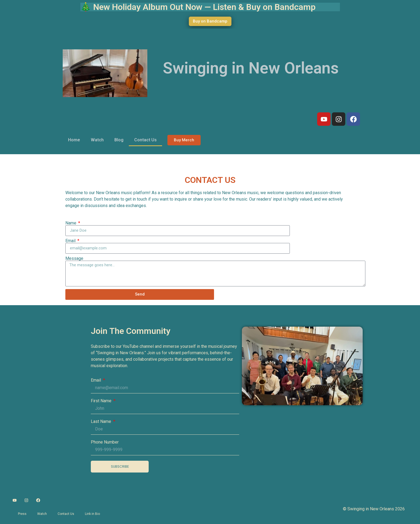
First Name (102, 401)
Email (71, 241)
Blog (119, 140)
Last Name (102, 422)
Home (74, 140)
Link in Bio (92, 514)
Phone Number (105, 442)
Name (71, 223)
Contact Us (145, 140)
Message (74, 259)
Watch (97, 140)
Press (22, 514)
